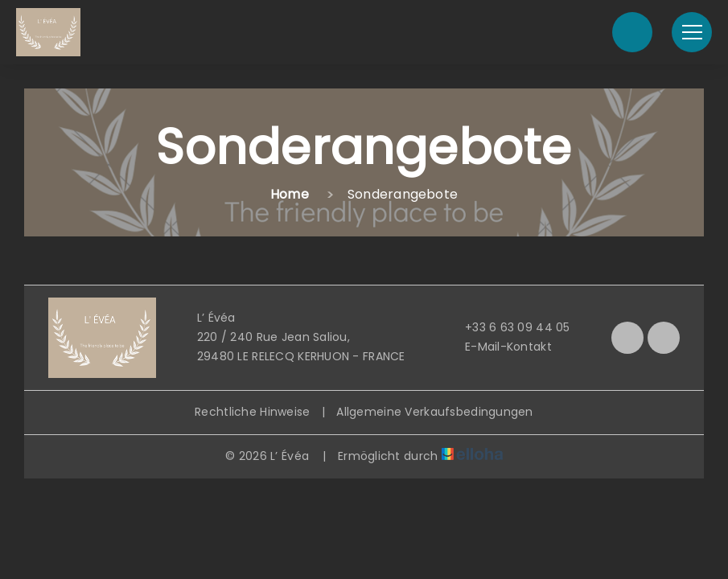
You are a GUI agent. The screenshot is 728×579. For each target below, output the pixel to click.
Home (290, 194)
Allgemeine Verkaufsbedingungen (434, 412)
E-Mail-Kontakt (499, 347)
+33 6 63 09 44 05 (508, 327)
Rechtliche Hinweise (252, 412)
